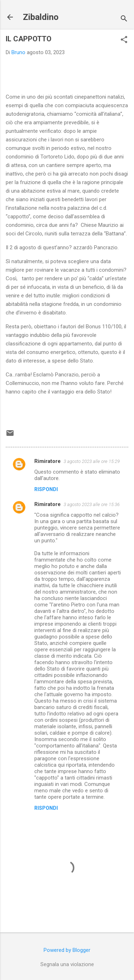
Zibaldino (41, 17)
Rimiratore (48, 461)
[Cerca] (124, 19)
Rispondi (46, 489)
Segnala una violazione (67, 964)
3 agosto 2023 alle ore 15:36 (92, 504)
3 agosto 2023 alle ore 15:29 (92, 461)
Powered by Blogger (67, 950)
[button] (124, 40)
